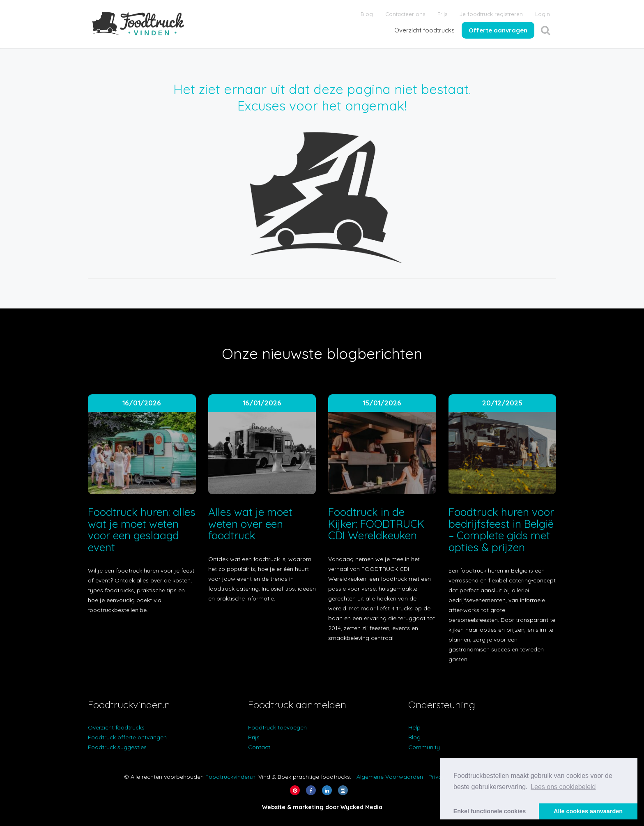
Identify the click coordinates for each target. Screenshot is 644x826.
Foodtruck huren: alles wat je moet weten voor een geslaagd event (142, 530)
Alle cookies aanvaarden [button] (588, 811)
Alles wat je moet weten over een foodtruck (250, 524)
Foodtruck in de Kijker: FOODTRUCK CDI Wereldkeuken (376, 524)
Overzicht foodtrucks (424, 30)
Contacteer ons (405, 14)
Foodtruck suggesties (117, 747)
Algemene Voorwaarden (390, 777)
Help (414, 727)
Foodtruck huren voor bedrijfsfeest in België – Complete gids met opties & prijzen (502, 530)
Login (543, 14)
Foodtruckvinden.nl (231, 777)
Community (424, 747)
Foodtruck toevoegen (277, 727)
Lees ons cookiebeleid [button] (563, 787)
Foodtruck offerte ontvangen (127, 737)
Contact (259, 747)
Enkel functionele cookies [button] (490, 811)
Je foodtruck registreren (491, 14)
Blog (367, 14)
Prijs (442, 14)
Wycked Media (361, 807)
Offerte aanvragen (498, 30)
